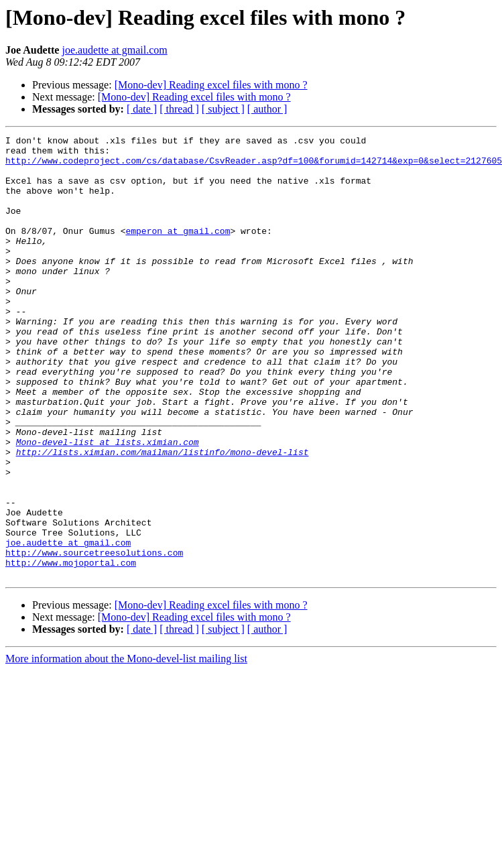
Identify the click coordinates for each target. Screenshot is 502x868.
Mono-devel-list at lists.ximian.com (108, 504)
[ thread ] (179, 109)
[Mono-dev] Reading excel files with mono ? (211, 85)
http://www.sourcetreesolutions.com (94, 637)
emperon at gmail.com (178, 251)
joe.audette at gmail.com (114, 50)
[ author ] (267, 109)
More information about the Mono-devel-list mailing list (126, 747)
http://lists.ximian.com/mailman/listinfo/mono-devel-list (163, 516)
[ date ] (142, 109)
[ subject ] (223, 109)
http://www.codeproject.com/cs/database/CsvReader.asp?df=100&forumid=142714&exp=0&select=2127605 (254, 166)
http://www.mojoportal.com (71, 649)
